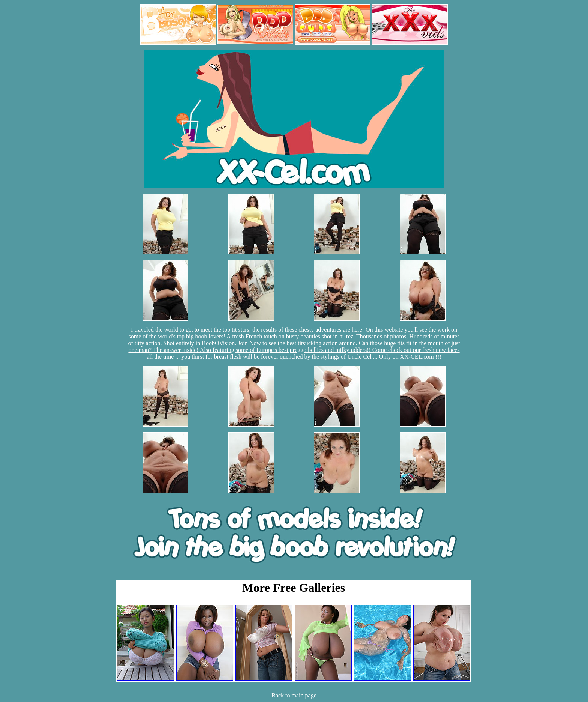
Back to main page (294, 695)
